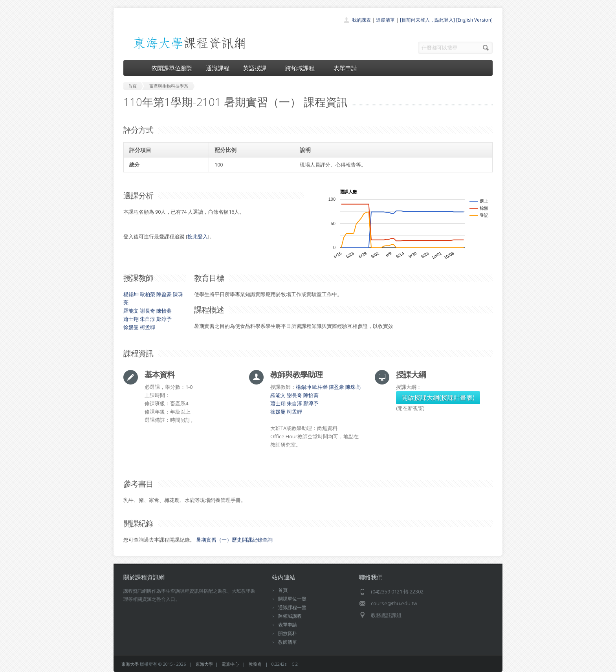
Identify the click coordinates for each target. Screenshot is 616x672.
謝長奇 (148, 311)
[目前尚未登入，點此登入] (427, 20)
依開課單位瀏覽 (172, 68)
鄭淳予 (164, 319)
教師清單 (288, 642)
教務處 (255, 664)
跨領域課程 (303, 68)
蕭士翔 (131, 319)
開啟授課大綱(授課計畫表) (438, 397)
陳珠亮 (353, 387)
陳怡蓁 (164, 311)
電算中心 (230, 664)
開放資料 (288, 633)
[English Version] (474, 20)
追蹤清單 (385, 20)
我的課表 (361, 20)
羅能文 (131, 311)
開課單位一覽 (292, 599)
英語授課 (257, 68)
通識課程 (218, 68)
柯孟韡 (148, 327)
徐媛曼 (131, 327)
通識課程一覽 (292, 607)
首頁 (283, 590)
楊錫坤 (131, 294)
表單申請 (345, 68)
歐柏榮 (148, 294)
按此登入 (198, 236)
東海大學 (130, 664)
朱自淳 (148, 319)
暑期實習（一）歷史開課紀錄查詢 (234, 540)
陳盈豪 (164, 294)
